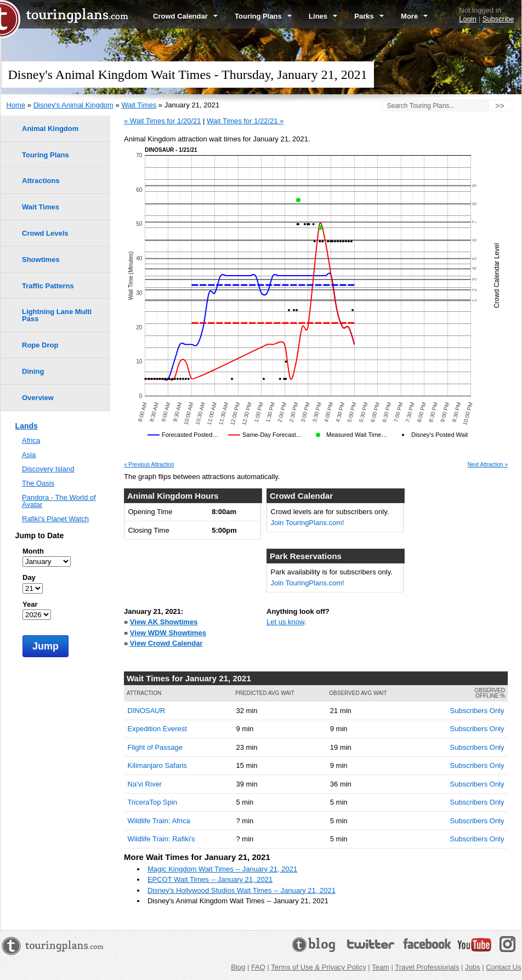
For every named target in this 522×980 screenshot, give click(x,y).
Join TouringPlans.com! (308, 523)
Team (381, 967)
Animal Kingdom (50, 129)
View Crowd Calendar (166, 643)
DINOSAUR (147, 711)
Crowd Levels (45, 233)
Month (33, 551)
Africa (31, 440)
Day (29, 577)
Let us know (285, 622)
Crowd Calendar (185, 16)
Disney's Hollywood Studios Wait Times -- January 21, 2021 (242, 890)
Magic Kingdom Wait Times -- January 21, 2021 (222, 869)
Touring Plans (263, 16)
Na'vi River (145, 784)
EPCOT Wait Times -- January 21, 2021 (210, 879)
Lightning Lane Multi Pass (57, 315)
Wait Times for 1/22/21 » (245, 121)
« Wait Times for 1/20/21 (162, 121)
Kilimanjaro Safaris (157, 765)
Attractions (41, 181)
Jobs (472, 967)
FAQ (258, 967)
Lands (27, 426)
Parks (369, 16)
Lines (323, 16)
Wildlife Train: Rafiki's (161, 839)
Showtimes (41, 260)
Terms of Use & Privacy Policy (318, 967)
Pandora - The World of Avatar (59, 501)
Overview (38, 398)
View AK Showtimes (164, 622)
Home (16, 105)
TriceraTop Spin (153, 802)
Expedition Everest (157, 729)
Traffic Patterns (48, 286)
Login (468, 19)
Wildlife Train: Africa (159, 821)
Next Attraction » (488, 465)
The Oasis (38, 483)
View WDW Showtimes (168, 633)
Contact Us (503, 967)
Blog (238, 967)
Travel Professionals (427, 967)
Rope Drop (40, 345)
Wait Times (139, 105)
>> (500, 106)
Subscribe (498, 19)
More (414, 16)
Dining (33, 371)
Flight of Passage (155, 747)
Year (30, 604)
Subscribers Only (477, 711)
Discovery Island (48, 469)
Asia (29, 455)
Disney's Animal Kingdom (73, 105)
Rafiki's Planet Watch (55, 519)
